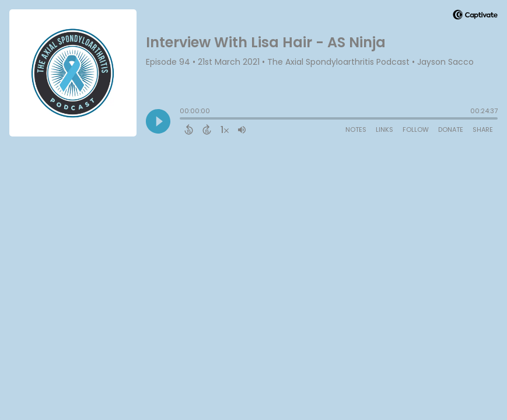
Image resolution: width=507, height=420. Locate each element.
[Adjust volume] (242, 129)
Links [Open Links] (384, 129)
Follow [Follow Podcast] (416, 129)
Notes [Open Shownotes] (356, 129)
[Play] (158, 121)
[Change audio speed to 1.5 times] (225, 129)
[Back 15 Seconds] (189, 129)
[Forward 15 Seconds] (207, 129)
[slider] (183, 120)
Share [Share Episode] (483, 129)
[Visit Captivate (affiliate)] (475, 17)
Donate (451, 129)
